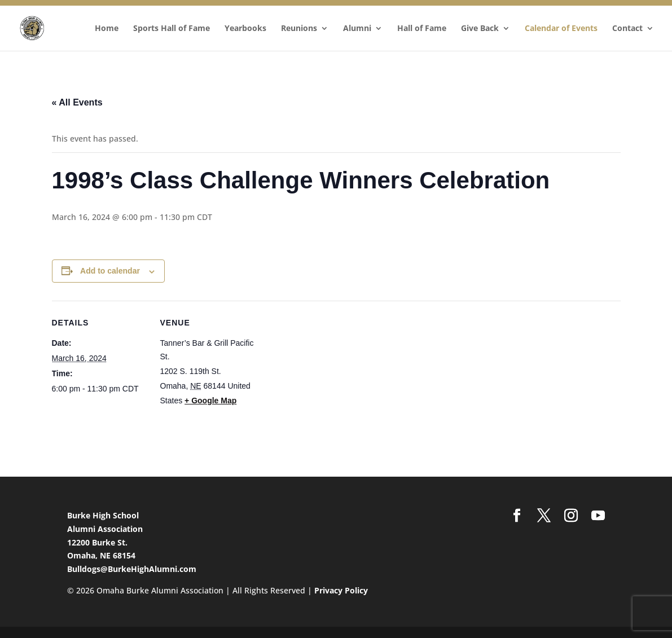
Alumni (357, 29)
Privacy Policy (341, 590)
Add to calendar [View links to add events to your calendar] (110, 271)
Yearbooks (245, 29)
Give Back (480, 29)
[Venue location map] (328, 379)
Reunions (299, 29)
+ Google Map (210, 401)
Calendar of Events (561, 29)
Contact (627, 29)
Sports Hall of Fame (172, 29)
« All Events (77, 102)
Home (107, 29)
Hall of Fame (422, 29)
